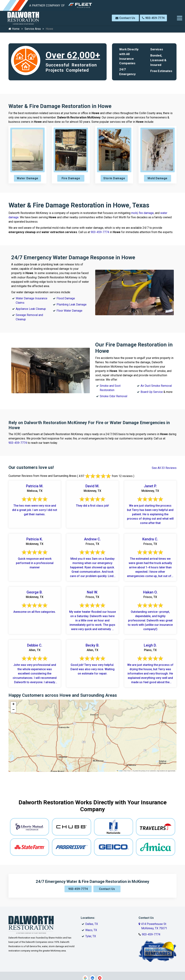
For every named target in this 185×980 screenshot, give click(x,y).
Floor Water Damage (69, 311)
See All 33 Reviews (164, 468)
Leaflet (120, 771)
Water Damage (28, 178)
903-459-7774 (153, 18)
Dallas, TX (92, 900)
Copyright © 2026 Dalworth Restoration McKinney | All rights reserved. (94, 952)
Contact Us (125, 18)
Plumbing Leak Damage (72, 304)
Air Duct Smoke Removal (156, 386)
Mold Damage (158, 178)
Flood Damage (66, 298)
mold (134, 213)
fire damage (146, 213)
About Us (58, 942)
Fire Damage (71, 178)
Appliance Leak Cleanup (31, 309)
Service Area (33, 29)
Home (14, 29)
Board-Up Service (152, 392)
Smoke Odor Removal (113, 396)
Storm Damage (114, 178)
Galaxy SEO (99, 956)
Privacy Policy (110, 942)
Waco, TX (91, 906)
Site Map (127, 942)
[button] (13, 704)
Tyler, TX (91, 912)
